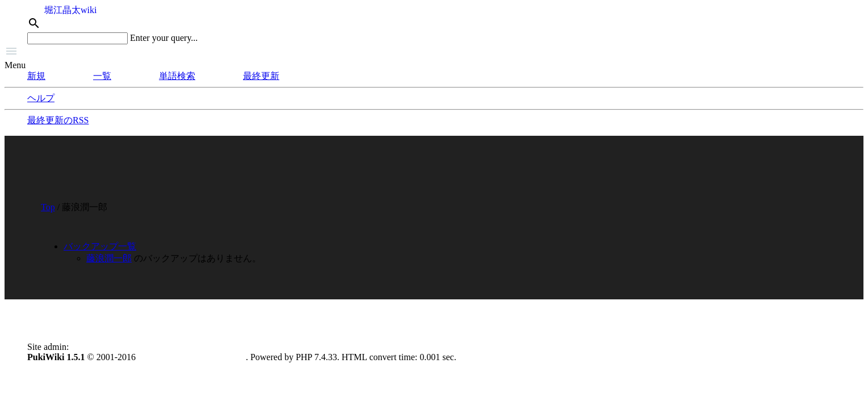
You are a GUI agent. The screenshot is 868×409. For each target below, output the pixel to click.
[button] (434, 52)
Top (48, 207)
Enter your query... (164, 38)
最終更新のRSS (58, 120)
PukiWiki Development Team (192, 357)
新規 (36, 76)
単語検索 (177, 76)
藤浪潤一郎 (109, 258)
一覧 (102, 76)
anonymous (92, 347)
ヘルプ (41, 98)
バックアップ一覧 (100, 246)
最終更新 (261, 76)
